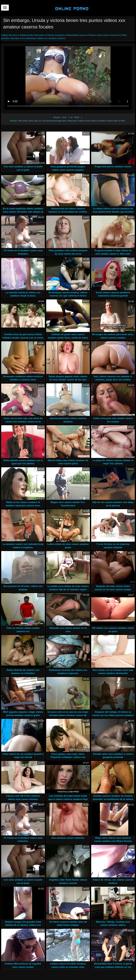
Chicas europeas (55, 35)
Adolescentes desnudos (32, 35)
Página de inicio (9, 35)
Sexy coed (102, 35)
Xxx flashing (28, 38)
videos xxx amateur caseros (51, 38)
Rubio (92, 35)
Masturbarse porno (76, 35)
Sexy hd (114, 35)
